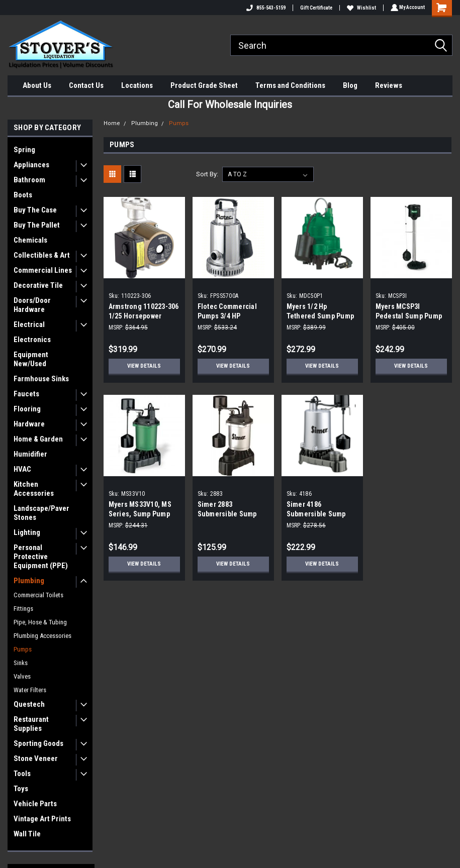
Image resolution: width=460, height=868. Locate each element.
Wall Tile (27, 834)
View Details (144, 366)
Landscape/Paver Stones (41, 513)
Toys (21, 789)
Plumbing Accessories (42, 636)
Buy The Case (35, 210)
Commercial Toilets (38, 595)
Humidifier (30, 454)
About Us (37, 85)
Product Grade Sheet (204, 85)
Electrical (29, 324)
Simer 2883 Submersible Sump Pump (227, 514)
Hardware (29, 424)
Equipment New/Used (31, 359)
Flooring (27, 409)
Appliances (31, 165)
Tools (22, 774)
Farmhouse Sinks (41, 379)
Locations (137, 85)
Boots (23, 195)
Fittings (23, 609)
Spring (24, 150)
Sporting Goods (38, 743)
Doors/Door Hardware (32, 305)
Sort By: (207, 174)
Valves (22, 676)
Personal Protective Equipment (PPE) (41, 557)
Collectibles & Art (42, 255)
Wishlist (360, 8)
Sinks (21, 663)
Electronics (32, 340)
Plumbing (29, 581)
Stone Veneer (36, 758)
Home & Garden (38, 439)
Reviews (389, 85)
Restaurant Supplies (31, 724)
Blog (350, 85)
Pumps (23, 649)
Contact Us (86, 85)
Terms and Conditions (290, 85)
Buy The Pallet (37, 225)
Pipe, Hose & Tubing (40, 622)
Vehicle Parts (35, 804)
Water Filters (30, 690)
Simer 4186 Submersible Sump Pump (316, 514)
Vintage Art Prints (42, 819)
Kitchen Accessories (34, 489)
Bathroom (29, 180)
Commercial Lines (43, 270)
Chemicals (30, 240)
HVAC (22, 469)
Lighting (27, 532)
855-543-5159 (264, 8)
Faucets (26, 394)
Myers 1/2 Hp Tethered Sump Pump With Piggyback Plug (320, 316)
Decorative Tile (38, 285)
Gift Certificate (315, 8)
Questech (29, 704)
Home (112, 123)
